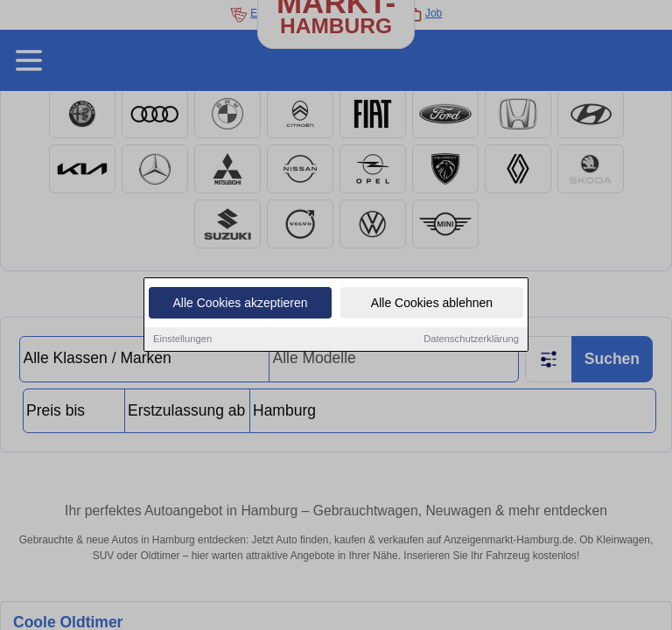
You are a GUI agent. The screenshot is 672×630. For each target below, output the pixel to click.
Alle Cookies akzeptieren (240, 303)
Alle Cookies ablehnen (432, 303)
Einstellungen (182, 339)
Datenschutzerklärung (471, 339)
